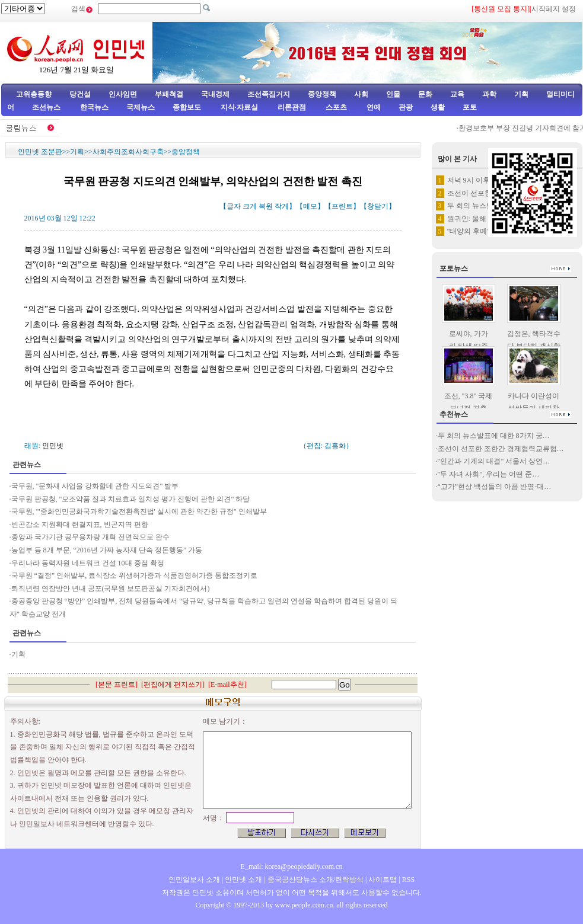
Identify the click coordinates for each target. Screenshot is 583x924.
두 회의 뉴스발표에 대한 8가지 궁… (494, 436)
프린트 (342, 206)
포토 (470, 107)
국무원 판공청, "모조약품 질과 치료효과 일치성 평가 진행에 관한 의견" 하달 (131, 499)
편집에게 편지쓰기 (173, 685)
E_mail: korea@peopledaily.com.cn (292, 867)
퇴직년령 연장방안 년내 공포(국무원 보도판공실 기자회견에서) (111, 589)
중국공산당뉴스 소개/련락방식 (316, 880)
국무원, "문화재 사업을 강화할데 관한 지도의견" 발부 (95, 486)
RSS (408, 880)
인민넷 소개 (243, 880)
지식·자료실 (240, 107)
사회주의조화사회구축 (128, 152)
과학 (489, 94)
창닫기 (378, 206)
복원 (266, 206)
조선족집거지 (269, 94)
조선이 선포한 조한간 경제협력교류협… (501, 449)
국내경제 (215, 94)
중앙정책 (322, 94)
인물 (393, 94)
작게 (282, 206)
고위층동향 (34, 94)
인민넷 (53, 446)
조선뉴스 (47, 107)
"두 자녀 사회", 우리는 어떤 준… (489, 474)
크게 (250, 206)
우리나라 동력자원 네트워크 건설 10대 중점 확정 (88, 563)
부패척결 (169, 94)
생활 (438, 107)
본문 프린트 (117, 685)
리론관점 (292, 107)
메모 (310, 206)
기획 (521, 94)
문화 (425, 94)
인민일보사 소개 (194, 880)
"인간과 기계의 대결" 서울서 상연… (494, 461)
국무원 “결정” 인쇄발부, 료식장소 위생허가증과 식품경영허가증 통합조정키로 (135, 575)
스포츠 (335, 107)
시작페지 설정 (554, 9)
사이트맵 (383, 880)
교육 (457, 94)
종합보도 (187, 107)
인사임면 (123, 94)
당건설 (80, 94)
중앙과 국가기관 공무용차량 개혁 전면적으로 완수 (91, 537)
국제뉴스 (141, 107)
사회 (361, 94)
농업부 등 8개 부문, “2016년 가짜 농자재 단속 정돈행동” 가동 (107, 550)
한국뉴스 (94, 107)
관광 (406, 107)
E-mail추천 (227, 685)
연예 (373, 107)
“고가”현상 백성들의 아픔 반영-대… (495, 487)
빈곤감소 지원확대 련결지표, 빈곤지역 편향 (80, 525)
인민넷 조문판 (40, 152)
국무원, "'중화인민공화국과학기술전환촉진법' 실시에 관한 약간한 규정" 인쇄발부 (139, 511)
